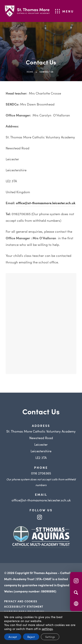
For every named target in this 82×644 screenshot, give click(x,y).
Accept (13, 637)
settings (47, 629)
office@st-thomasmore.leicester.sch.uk (46, 203)
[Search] (76, 592)
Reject (31, 637)
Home (30, 72)
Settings (50, 637)
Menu (68, 11)
